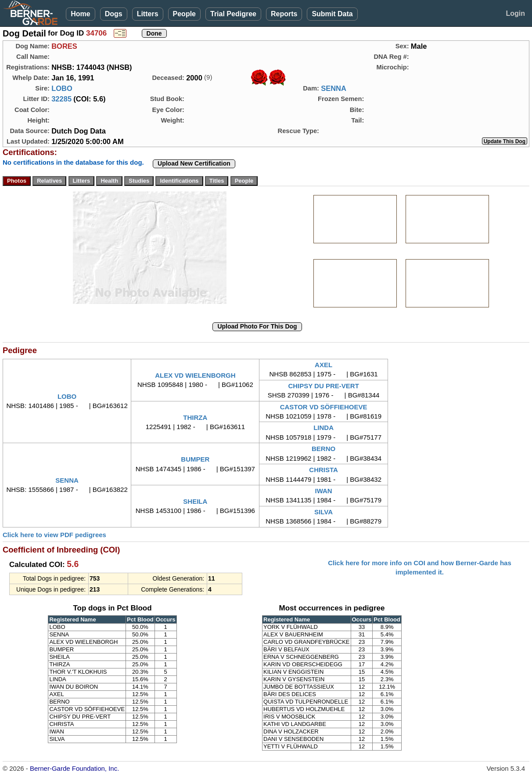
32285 (61, 99)
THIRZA (195, 417)
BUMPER (195, 459)
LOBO (62, 88)
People (184, 14)
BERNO (324, 449)
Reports (284, 14)
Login (515, 13)
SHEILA (195, 501)
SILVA (324, 512)
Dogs (114, 14)
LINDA (324, 428)
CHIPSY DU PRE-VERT (323, 386)
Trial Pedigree (233, 14)
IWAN (324, 491)
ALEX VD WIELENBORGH (195, 375)
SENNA (334, 88)
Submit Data (332, 14)
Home (80, 14)
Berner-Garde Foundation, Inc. (74, 768)
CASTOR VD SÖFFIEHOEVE (324, 407)
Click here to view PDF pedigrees (54, 535)
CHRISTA (324, 470)
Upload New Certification (194, 163)
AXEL (324, 365)
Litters (148, 14)
